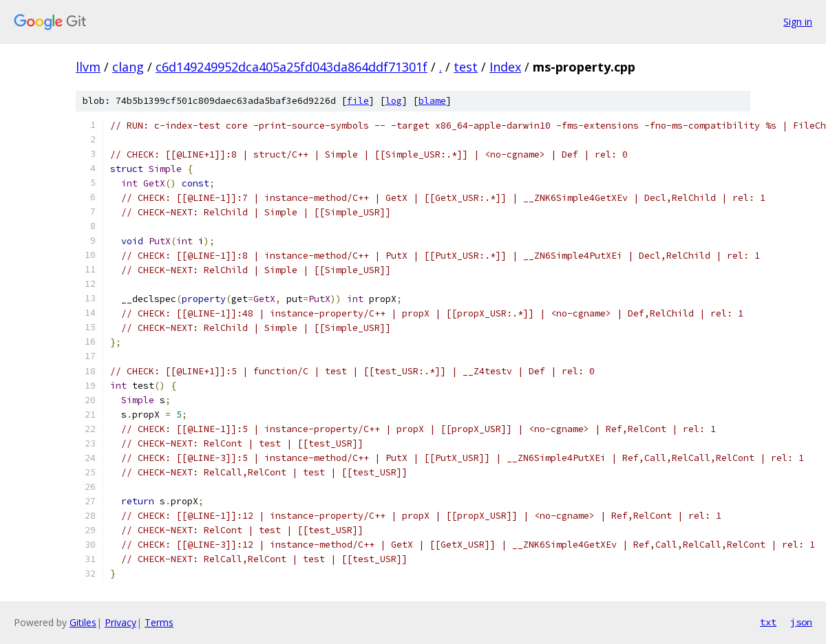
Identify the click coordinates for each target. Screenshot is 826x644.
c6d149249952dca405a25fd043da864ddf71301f (292, 67)
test (466, 67)
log (394, 101)
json (801, 622)
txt (768, 622)
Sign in (798, 22)
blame (432, 101)
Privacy (120, 622)
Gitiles (83, 622)
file (358, 101)
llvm (88, 67)
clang (128, 67)
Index (505, 67)
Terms (159, 622)
